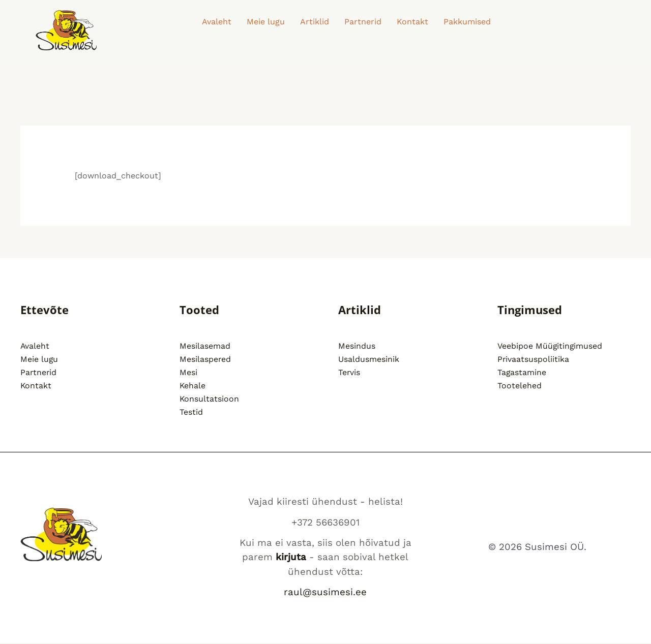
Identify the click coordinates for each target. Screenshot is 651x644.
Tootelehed (520, 386)
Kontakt (412, 22)
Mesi (188, 372)
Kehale (193, 386)
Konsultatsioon (210, 399)
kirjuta (291, 558)
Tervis (349, 372)
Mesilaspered (205, 359)
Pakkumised (467, 22)
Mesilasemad (205, 346)
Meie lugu (266, 22)
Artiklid (315, 22)
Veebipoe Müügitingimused (550, 346)
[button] (470, 22)
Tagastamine (522, 372)
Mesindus (357, 346)
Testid (191, 413)
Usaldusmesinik (369, 359)
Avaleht (217, 22)
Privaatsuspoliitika (534, 359)
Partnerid (363, 22)
